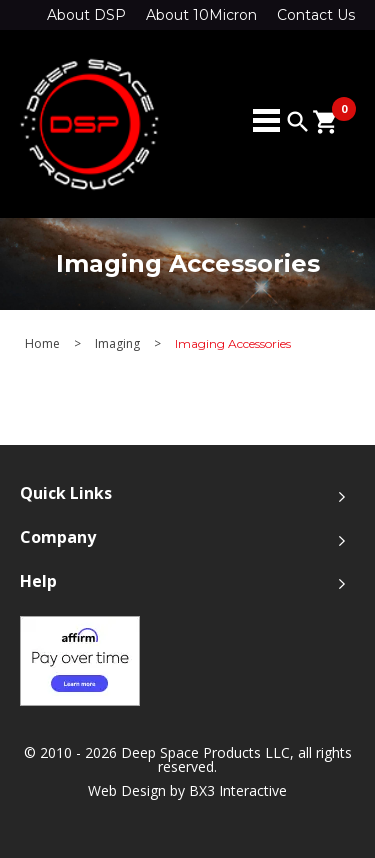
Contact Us (316, 15)
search (298, 122)
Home (42, 344)
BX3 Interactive (238, 790)
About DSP (86, 15)
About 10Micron (201, 15)
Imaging (117, 344)
